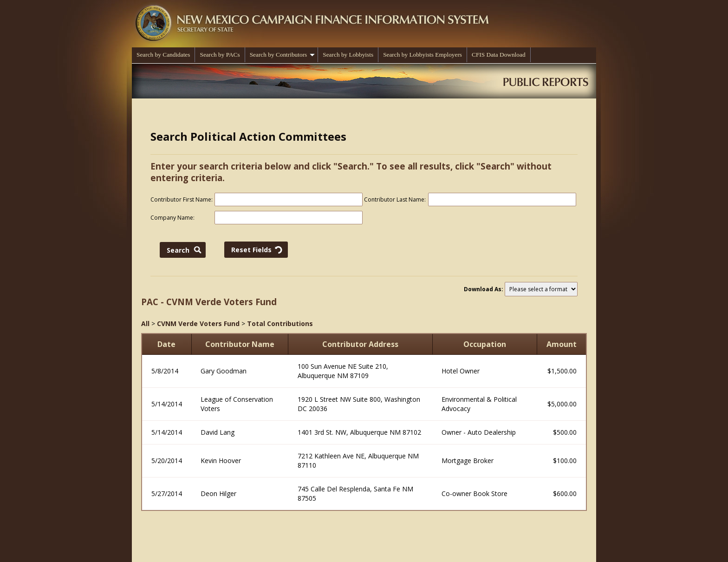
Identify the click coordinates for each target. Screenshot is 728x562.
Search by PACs (220, 55)
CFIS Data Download (499, 55)
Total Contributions (280, 323)
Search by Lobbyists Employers (422, 55)
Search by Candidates (163, 55)
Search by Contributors (283, 55)
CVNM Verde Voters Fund (198, 323)
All (145, 323)
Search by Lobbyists (348, 55)
